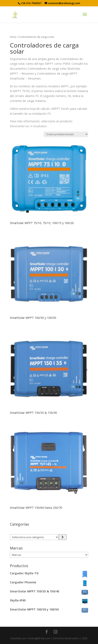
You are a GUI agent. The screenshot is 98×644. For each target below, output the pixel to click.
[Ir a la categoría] (62, 537)
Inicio (13, 37)
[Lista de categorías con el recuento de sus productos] (34, 537)
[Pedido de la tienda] (66, 134)
